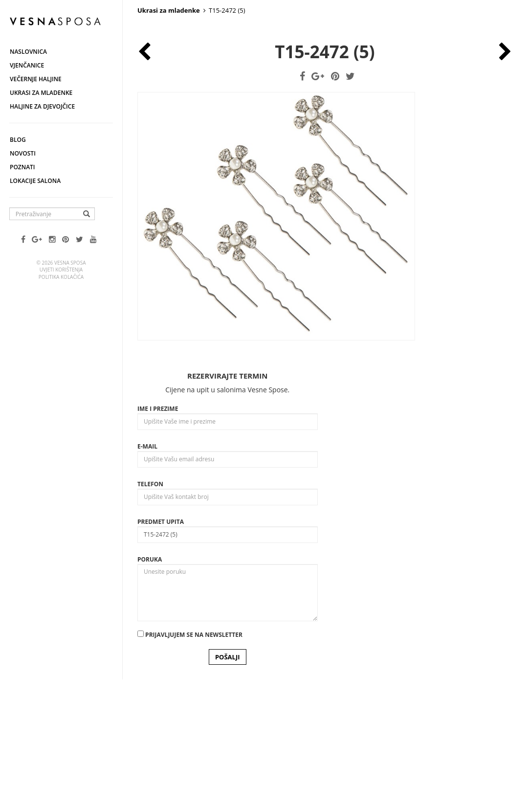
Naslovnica (28, 52)
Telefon (150, 606)
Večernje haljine (36, 79)
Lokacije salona (35, 181)
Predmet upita (161, 644)
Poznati (22, 167)
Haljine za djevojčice (42, 106)
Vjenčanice (27, 65)
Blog (18, 140)
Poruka (150, 682)
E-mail (147, 569)
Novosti (23, 153)
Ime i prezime (158, 531)
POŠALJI (228, 779)
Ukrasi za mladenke (41, 93)
